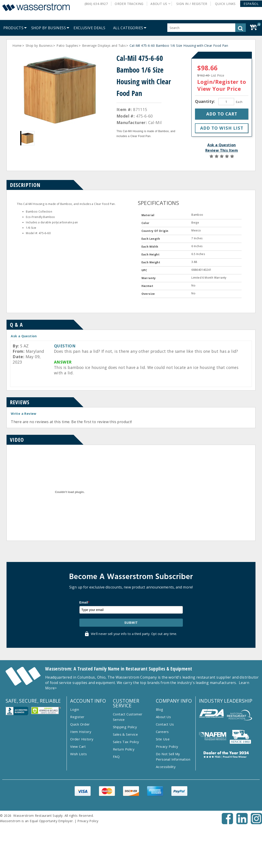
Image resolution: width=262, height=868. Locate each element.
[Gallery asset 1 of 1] (60, 90)
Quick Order (80, 761)
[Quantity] (226, 102)
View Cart (78, 783)
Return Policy (124, 786)
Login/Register (218, 82)
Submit (131, 659)
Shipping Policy (125, 764)
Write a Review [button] (24, 414)
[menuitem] (13, 28)
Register (77, 754)
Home (17, 46)
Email (84, 639)
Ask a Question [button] (222, 145)
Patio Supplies (67, 46)
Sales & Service (125, 771)
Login (75, 746)
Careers (162, 768)
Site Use (163, 776)
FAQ (116, 793)
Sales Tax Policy (126, 779)
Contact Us (165, 761)
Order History (82, 776)
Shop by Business (39, 46)
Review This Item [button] (222, 150)
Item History (81, 768)
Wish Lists (78, 791)
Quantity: (206, 101)
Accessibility (166, 804)
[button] (251, 4)
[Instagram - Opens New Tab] (256, 860)
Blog (160, 746)
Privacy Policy (167, 783)
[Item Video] (70, 535)
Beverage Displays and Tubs (104, 46)
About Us (163, 754)
